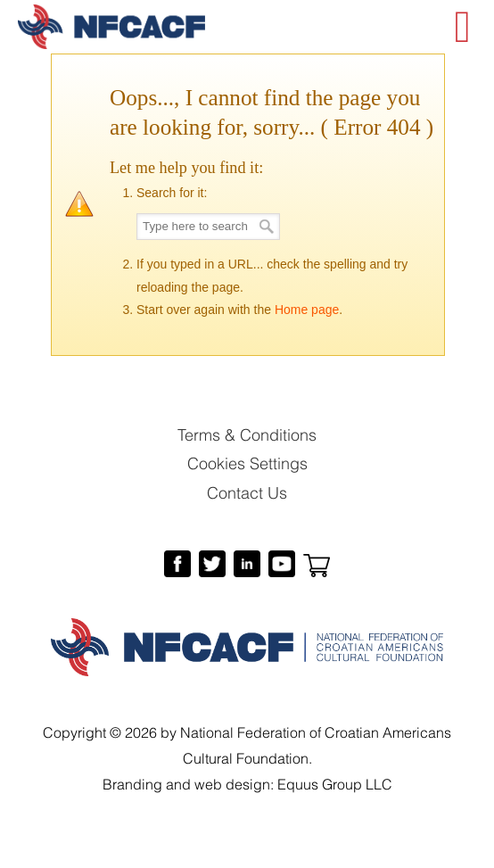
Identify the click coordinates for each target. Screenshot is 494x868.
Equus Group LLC (335, 783)
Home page (307, 310)
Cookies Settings (247, 462)
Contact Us (247, 491)
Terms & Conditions (247, 433)
